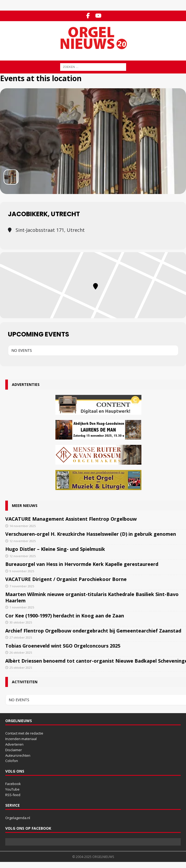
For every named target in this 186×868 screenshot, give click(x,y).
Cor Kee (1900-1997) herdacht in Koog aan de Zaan (65, 616)
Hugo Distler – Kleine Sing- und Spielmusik (55, 549)
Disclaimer (14, 750)
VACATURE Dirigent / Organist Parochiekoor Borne (66, 579)
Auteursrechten (18, 755)
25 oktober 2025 (21, 668)
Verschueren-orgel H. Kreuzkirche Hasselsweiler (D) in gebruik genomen (91, 534)
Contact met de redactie (24, 733)
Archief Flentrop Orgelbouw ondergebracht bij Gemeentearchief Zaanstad (93, 631)
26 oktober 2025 (21, 652)
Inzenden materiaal (21, 739)
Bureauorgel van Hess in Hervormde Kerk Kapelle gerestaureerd (82, 564)
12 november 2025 (23, 541)
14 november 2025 (23, 526)
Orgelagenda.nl (18, 818)
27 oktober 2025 (21, 637)
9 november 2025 (22, 571)
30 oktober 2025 (21, 622)
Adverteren (14, 744)
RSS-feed (13, 795)
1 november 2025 (22, 607)
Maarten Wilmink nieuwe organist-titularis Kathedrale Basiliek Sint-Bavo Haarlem (92, 597)
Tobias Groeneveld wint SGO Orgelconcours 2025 (63, 646)
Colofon (12, 761)
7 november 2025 (22, 586)
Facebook (13, 784)
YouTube (12, 789)
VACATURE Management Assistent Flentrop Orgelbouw (71, 519)
